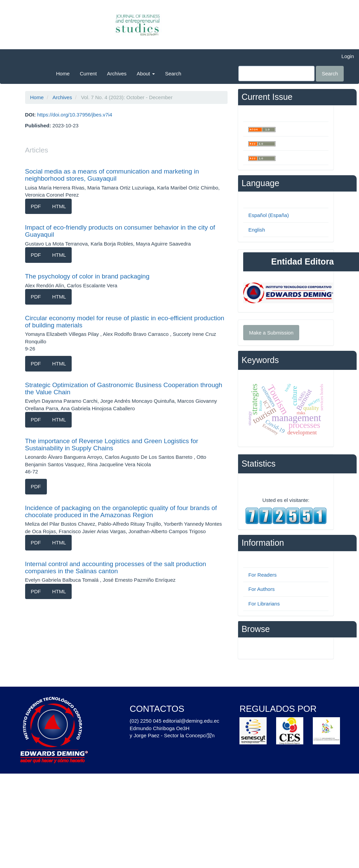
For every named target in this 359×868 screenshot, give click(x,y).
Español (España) (268, 215)
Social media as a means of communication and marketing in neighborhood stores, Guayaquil (112, 175)
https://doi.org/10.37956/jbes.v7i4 (75, 115)
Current (88, 74)
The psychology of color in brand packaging (87, 276)
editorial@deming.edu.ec (191, 721)
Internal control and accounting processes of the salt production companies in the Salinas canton (116, 567)
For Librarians (264, 604)
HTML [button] (59, 206)
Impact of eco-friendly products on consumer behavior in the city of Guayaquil (120, 231)
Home (63, 74)
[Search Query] (276, 74)
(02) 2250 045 (146, 721)
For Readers (262, 575)
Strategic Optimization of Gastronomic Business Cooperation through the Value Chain (124, 388)
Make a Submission (271, 333)
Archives (117, 74)
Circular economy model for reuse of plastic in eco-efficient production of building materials (125, 322)
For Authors (262, 589)
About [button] (146, 74)
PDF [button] (36, 206)
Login (348, 56)
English (257, 230)
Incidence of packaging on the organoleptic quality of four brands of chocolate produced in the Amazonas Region (121, 511)
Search (173, 74)
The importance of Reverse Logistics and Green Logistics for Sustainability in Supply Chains (112, 445)
